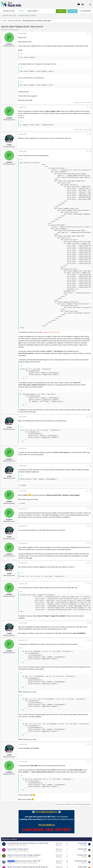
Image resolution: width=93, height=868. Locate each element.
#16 (90, 744)
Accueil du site (10, 11)
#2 (90, 107)
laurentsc (10, 863)
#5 (90, 417)
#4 (90, 151)
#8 (90, 491)
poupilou (5, 30)
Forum (22, 11)
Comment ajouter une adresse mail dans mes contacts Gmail (28, 843)
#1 (90, 33)
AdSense (25, 851)
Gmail (25, 845)
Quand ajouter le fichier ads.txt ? (18, 849)
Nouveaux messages (10, 16)
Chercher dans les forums (28, 16)
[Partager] (87, 34)
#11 (90, 543)
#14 (90, 623)
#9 (90, 509)
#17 (90, 762)
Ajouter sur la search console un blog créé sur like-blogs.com (28, 867)
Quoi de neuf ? (34, 11)
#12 (90, 563)
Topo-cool (10, 851)
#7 (90, 466)
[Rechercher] (84, 11)
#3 (90, 134)
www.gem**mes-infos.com (51, 332)
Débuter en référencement (30, 857)
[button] (41, 11)
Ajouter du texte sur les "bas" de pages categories (24, 855)
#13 (90, 584)
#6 (90, 448)
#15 (90, 640)
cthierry (85, 851)
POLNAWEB (11, 845)
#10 (90, 526)
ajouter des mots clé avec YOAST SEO (28, 861)
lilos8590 (10, 857)
